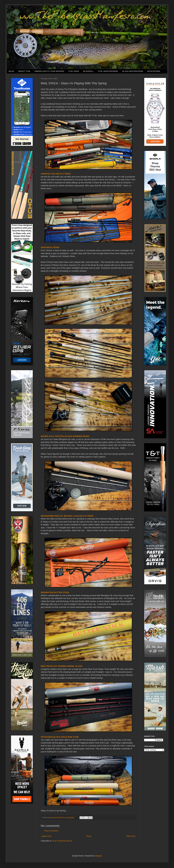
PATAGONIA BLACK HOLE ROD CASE (60, 737)
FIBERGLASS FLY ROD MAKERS (49, 71)
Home (89, 836)
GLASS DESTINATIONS (133, 71)
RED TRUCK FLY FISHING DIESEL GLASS (62, 666)
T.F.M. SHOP (74, 71)
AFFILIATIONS (154, 71)
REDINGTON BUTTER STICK (55, 592)
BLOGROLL (88, 71)
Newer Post (46, 836)
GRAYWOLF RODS (50, 247)
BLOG (11, 71)
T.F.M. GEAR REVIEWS (108, 71)
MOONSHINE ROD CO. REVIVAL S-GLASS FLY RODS (67, 516)
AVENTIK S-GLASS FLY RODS (56, 174)
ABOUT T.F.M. (24, 71)
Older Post (131, 836)
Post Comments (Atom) (62, 841)
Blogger (98, 856)
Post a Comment (51, 831)
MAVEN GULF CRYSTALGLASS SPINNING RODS (65, 436)
